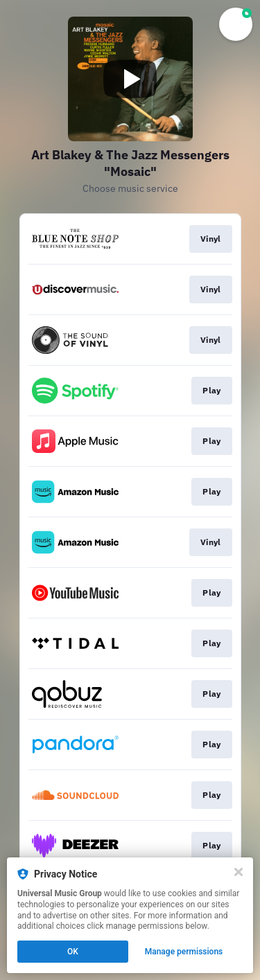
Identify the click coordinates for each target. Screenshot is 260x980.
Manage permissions (184, 952)
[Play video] (130, 79)
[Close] (239, 872)
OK (73, 952)
